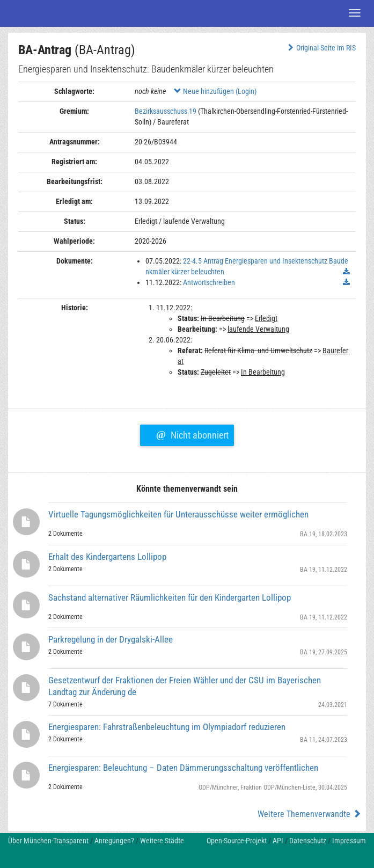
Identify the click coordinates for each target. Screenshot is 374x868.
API (278, 841)
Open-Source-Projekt (237, 841)
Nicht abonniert (192, 434)
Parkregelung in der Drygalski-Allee (111, 639)
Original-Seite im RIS (321, 48)
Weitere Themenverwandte (309, 814)
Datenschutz (308, 841)
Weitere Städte (162, 841)
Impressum (349, 841)
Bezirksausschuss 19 (166, 111)
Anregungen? (114, 841)
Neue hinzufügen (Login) (215, 91)
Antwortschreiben (209, 282)
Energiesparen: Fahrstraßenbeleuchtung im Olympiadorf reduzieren (167, 727)
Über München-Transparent (48, 841)
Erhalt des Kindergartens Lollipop (107, 557)
